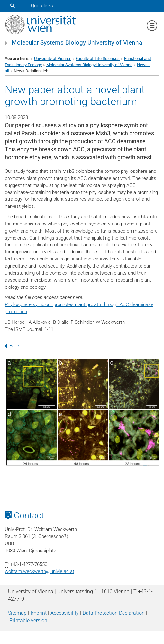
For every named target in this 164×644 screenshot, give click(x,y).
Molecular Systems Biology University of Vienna (77, 43)
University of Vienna (53, 59)
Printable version (28, 620)
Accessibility (65, 613)
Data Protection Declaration (114, 613)
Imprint (39, 613)
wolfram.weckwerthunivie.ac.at (40, 571)
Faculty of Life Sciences (98, 59)
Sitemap (17, 613)
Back (12, 346)
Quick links (42, 6)
